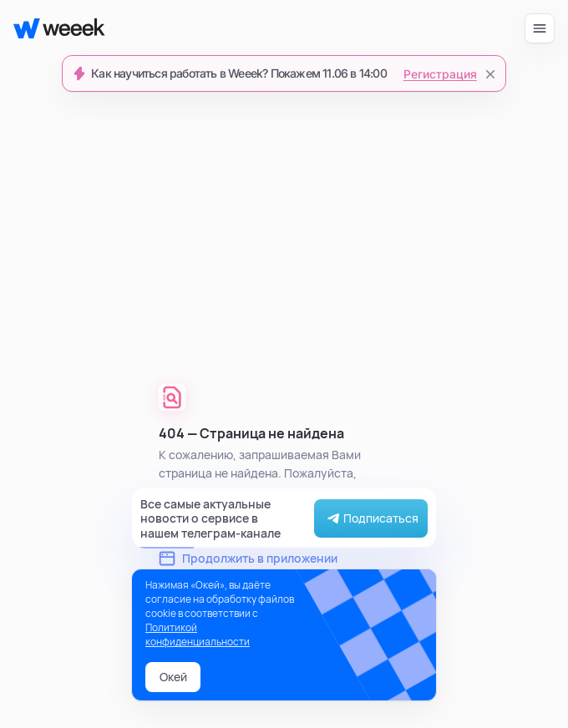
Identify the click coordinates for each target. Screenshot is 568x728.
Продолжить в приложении (248, 558)
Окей (173, 677)
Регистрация (440, 74)
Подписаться (371, 518)
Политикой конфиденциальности (198, 634)
